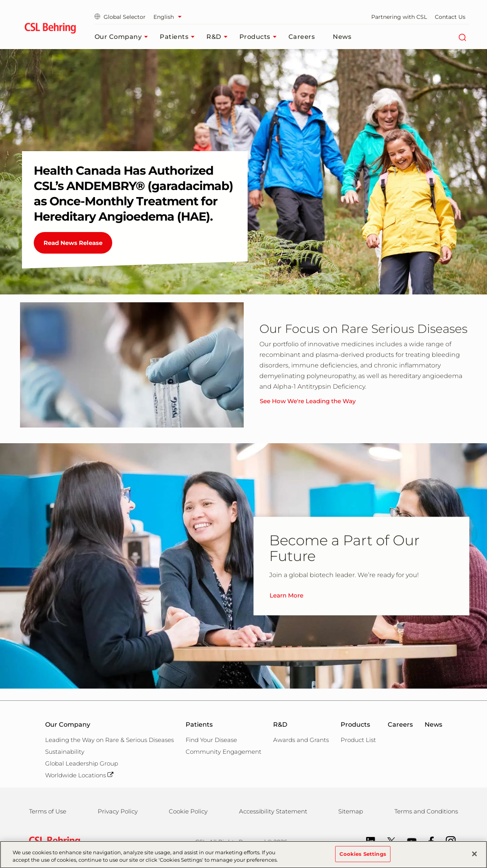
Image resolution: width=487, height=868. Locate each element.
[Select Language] (170, 17)
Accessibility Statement (273, 811)
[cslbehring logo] (50, 29)
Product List (358, 740)
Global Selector (120, 17)
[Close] (474, 859)
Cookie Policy (188, 811)
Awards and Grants (301, 740)
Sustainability (65, 752)
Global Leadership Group (82, 763)
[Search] (462, 37)
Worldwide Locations (79, 775)
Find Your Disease (211, 740)
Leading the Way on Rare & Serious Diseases (109, 740)
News (342, 37)
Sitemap (351, 811)
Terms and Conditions (426, 811)
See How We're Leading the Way (308, 401)
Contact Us (450, 17)
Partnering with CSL (399, 17)
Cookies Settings (363, 858)
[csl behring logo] (53, 842)
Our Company (123, 37)
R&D (219, 37)
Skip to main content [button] (0, 0)
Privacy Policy (118, 811)
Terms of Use (48, 811)
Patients (179, 37)
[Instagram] (447, 841)
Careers (302, 37)
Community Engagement (223, 752)
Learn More (286, 595)
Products (260, 37)
